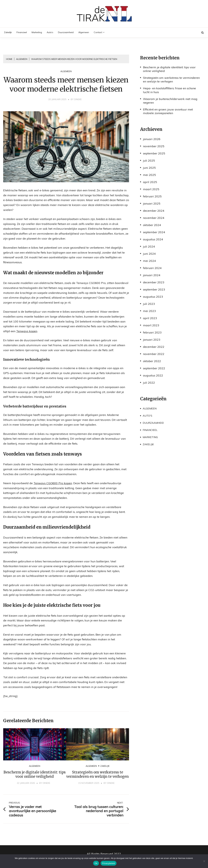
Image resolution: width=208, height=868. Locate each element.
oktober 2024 (152, 225)
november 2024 (154, 218)
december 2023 (154, 282)
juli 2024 (149, 246)
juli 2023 (149, 304)
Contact (98, 32)
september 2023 (154, 289)
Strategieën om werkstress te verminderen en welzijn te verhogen (97, 774)
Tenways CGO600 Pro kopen (53, 483)
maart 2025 (151, 189)
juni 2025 (149, 168)
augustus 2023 (153, 297)
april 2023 (150, 318)
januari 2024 (152, 275)
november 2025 (154, 146)
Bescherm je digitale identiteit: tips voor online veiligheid (35, 774)
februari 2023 (152, 332)
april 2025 (150, 182)
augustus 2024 (153, 239)
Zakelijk (8, 32)
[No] (204, 861)
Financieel (22, 32)
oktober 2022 (152, 361)
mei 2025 (149, 175)
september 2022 (154, 368)
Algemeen (84, 32)
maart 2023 (151, 325)
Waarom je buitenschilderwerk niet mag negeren (170, 101)
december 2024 (154, 211)
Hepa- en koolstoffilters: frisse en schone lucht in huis (169, 90)
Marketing (37, 32)
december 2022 (154, 347)
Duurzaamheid (66, 32)
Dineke (78, 99)
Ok (96, 863)
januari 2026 (152, 139)
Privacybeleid (109, 863)
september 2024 (154, 232)
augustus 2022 (153, 375)
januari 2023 (152, 340)
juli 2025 (149, 161)
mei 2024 (149, 261)
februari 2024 (152, 268)
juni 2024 (149, 254)
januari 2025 (152, 204)
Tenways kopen (27, 331)
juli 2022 (149, 383)
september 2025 (154, 153)
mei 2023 (149, 311)
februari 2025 (152, 196)
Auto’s (50, 32)
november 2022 (154, 354)
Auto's (147, 416)
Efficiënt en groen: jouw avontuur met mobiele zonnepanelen (168, 111)
